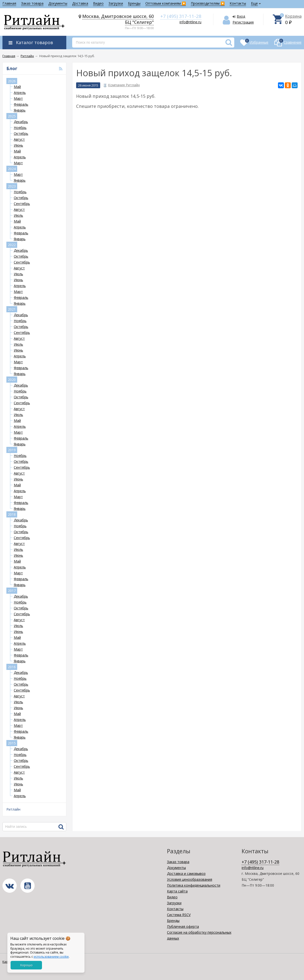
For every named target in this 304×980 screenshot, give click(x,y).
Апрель (20, 93)
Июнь (18, 145)
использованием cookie (51, 957)
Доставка (80, 3)
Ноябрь (20, 128)
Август (19, 139)
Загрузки (116, 3)
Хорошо (26, 965)
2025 (12, 116)
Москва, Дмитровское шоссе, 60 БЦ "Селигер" (118, 19)
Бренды (134, 3)
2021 (12, 309)
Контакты (238, 3)
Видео (98, 3)
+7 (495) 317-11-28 (181, 16)
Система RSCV (179, 915)
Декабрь (21, 122)
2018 (12, 514)
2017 (12, 591)
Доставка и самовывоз (186, 873)
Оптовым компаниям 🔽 (166, 3)
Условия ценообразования (190, 879)
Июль (18, 215)
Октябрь (21, 133)
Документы (58, 3)
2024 (12, 169)
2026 (12, 81)
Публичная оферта (183, 926)
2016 (12, 667)
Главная (9, 3)
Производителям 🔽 (208, 3)
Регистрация (243, 22)
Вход (241, 16)
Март (18, 98)
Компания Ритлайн (124, 85)
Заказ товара (32, 3)
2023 (12, 186)
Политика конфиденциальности (194, 885)
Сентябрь (22, 204)
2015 (12, 743)
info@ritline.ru (190, 22)
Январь (20, 110)
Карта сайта (177, 891)
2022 (12, 245)
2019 (12, 450)
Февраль (21, 104)
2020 (12, 380)
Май (17, 87)
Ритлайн (13, 809)
